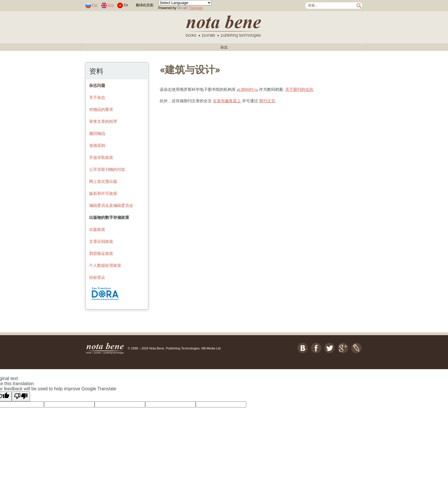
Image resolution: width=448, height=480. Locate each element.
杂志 (224, 47)
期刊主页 (267, 101)
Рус (95, 5)
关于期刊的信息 (299, 89)
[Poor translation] (21, 396)
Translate (190, 8)
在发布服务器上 (227, 101)
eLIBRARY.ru (247, 89)
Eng (111, 5)
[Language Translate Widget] (185, 3)
